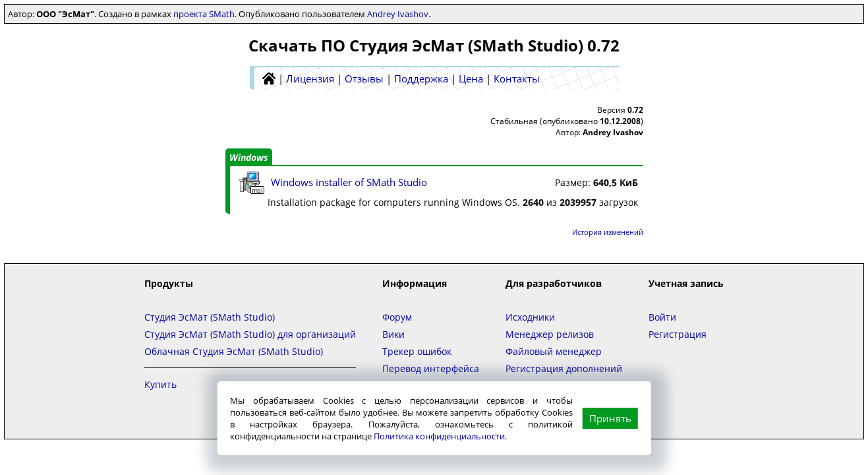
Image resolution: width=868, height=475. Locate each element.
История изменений (608, 232)
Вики (393, 334)
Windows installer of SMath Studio (349, 182)
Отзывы (364, 79)
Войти (662, 317)
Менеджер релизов (550, 334)
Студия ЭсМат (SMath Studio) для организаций (250, 334)
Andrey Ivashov (398, 14)
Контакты (517, 79)
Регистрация (678, 334)
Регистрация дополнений (564, 368)
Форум (397, 317)
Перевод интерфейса (431, 368)
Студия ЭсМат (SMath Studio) (210, 317)
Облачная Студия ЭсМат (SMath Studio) (234, 351)
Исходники (530, 317)
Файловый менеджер (554, 351)
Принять (610, 418)
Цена (471, 79)
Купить (160, 384)
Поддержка (421, 79)
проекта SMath (204, 14)
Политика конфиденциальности (439, 436)
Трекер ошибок (417, 351)
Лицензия (310, 79)
